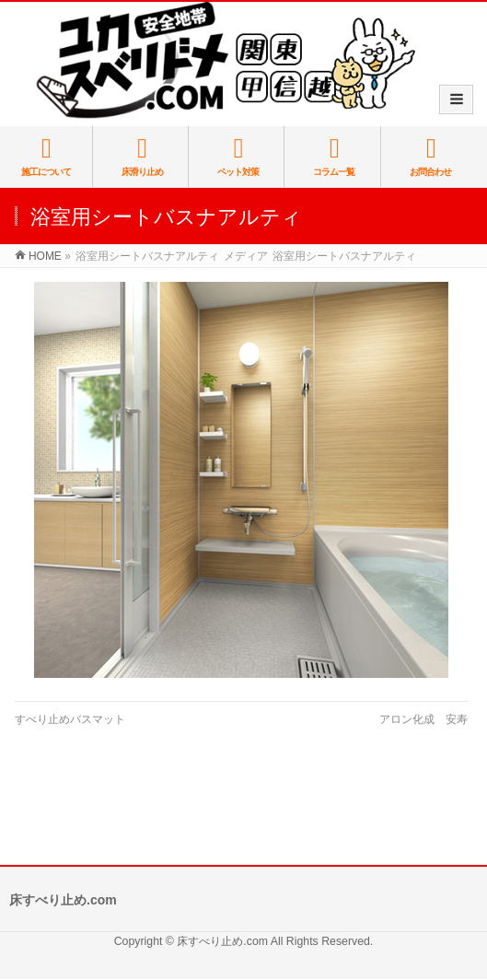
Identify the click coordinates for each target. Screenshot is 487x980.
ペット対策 (238, 156)
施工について (46, 156)
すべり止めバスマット (70, 719)
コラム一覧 (334, 156)
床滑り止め (142, 156)
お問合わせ (431, 156)
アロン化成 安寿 (423, 719)
